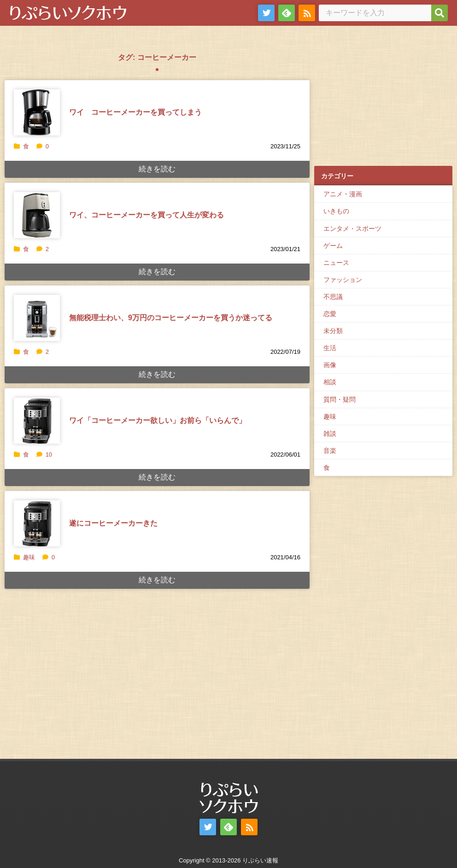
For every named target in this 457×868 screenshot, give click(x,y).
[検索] (439, 13)
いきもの (336, 211)
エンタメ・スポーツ (352, 229)
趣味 (29, 557)
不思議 (333, 297)
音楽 (330, 451)
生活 (330, 348)
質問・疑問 (340, 399)
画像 (330, 365)
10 (44, 455)
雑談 (330, 434)
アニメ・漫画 (343, 194)
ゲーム (333, 246)
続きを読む (157, 169)
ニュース (336, 263)
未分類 (333, 331)
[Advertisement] (383, 102)
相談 (330, 382)
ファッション (343, 280)
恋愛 (330, 314)
